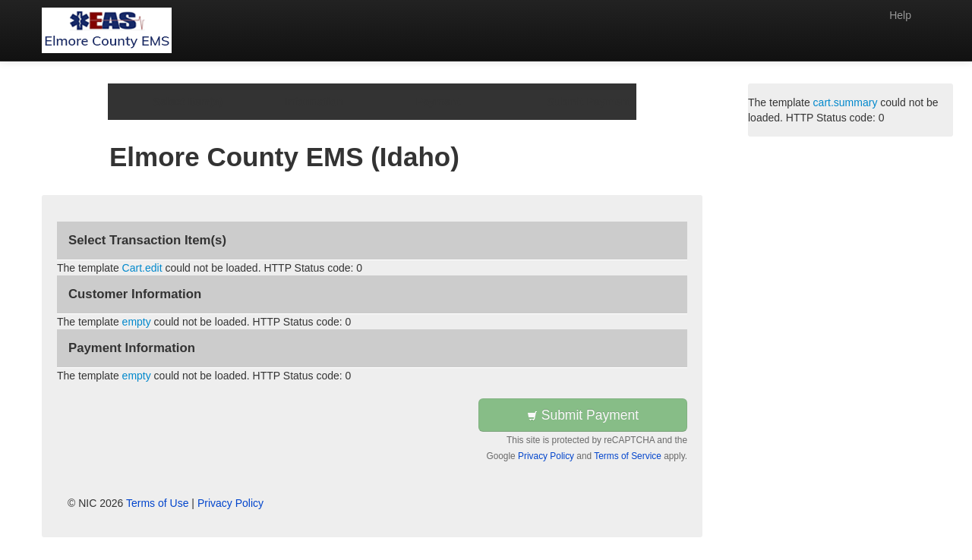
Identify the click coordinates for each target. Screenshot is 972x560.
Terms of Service (628, 456)
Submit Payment (583, 415)
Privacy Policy (546, 456)
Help (900, 15)
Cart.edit (142, 268)
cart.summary (846, 102)
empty (137, 322)
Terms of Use (157, 503)
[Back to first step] (107, 30)
